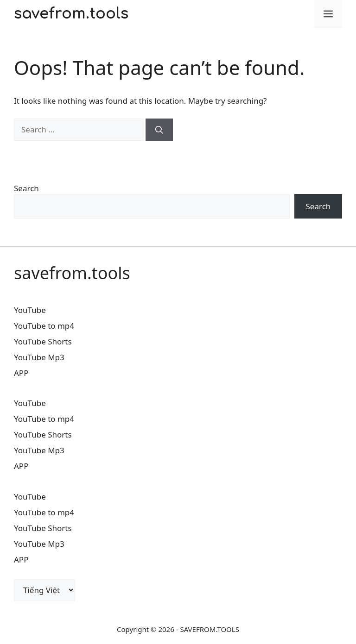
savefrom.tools (71, 14)
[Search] (159, 130)
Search (26, 188)
